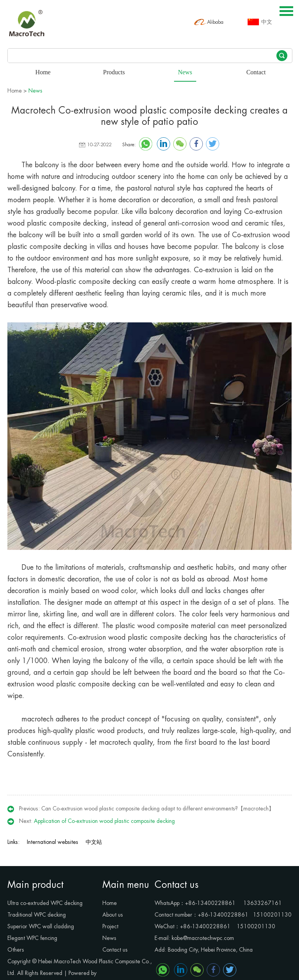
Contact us (177, 885)
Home (15, 91)
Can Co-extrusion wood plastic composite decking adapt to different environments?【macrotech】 (158, 808)
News (35, 91)
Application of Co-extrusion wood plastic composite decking (104, 821)
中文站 (94, 842)
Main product (35, 885)
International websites (53, 842)
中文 (267, 22)
